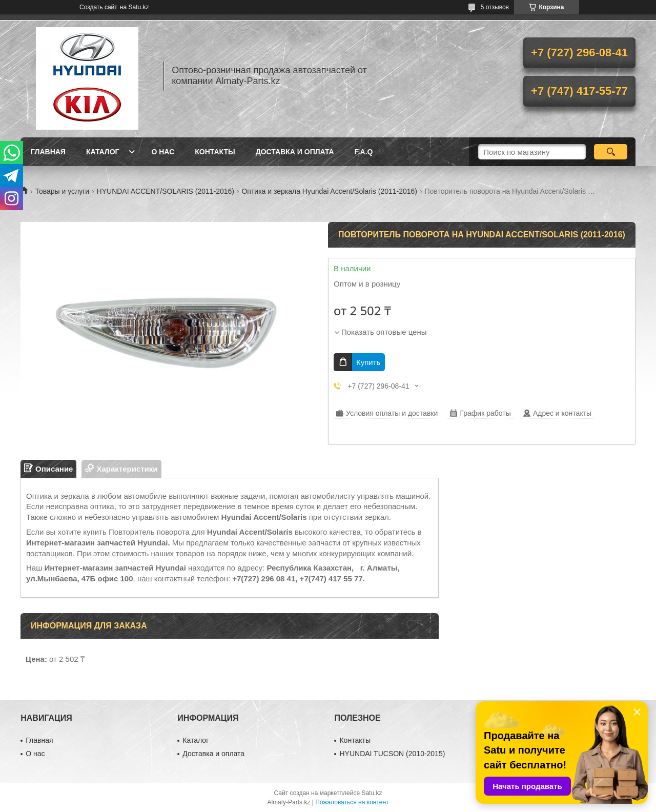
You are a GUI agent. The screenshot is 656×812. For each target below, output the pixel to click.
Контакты (215, 152)
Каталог (103, 152)
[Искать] (611, 152)
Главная (48, 152)
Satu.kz (372, 793)
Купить (368, 362)
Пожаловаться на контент (352, 802)
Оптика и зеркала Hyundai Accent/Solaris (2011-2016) (329, 191)
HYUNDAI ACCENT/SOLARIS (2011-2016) (166, 191)
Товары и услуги (62, 191)
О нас (163, 152)
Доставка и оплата (295, 152)
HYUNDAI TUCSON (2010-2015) (392, 754)
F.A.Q (364, 152)
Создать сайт (98, 7)
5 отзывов (495, 7)
